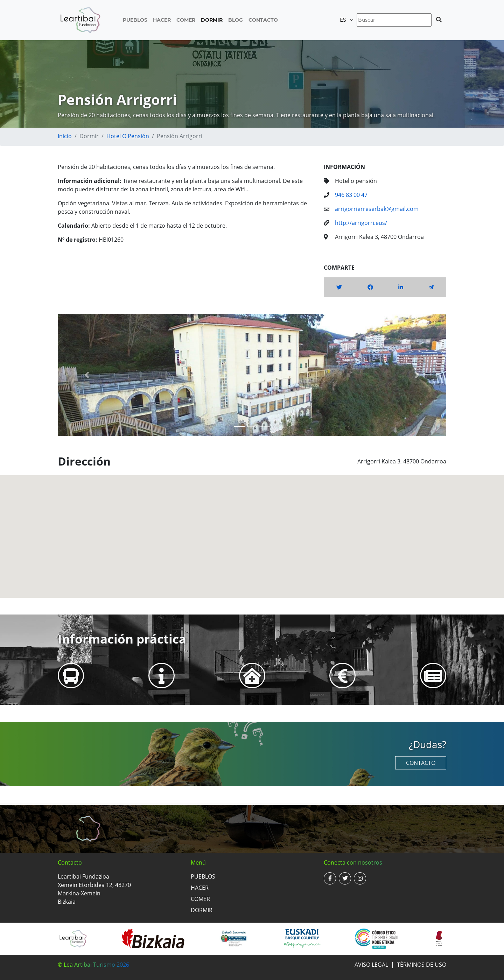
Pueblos (135, 20)
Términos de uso (422, 965)
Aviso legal (371, 965)
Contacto (263, 20)
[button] (87, 375)
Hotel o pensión (128, 136)
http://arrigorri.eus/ (361, 223)
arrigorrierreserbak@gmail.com (377, 209)
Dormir (212, 20)
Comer (186, 20)
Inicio (65, 136)
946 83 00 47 (351, 195)
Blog (236, 20)
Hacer (162, 20)
